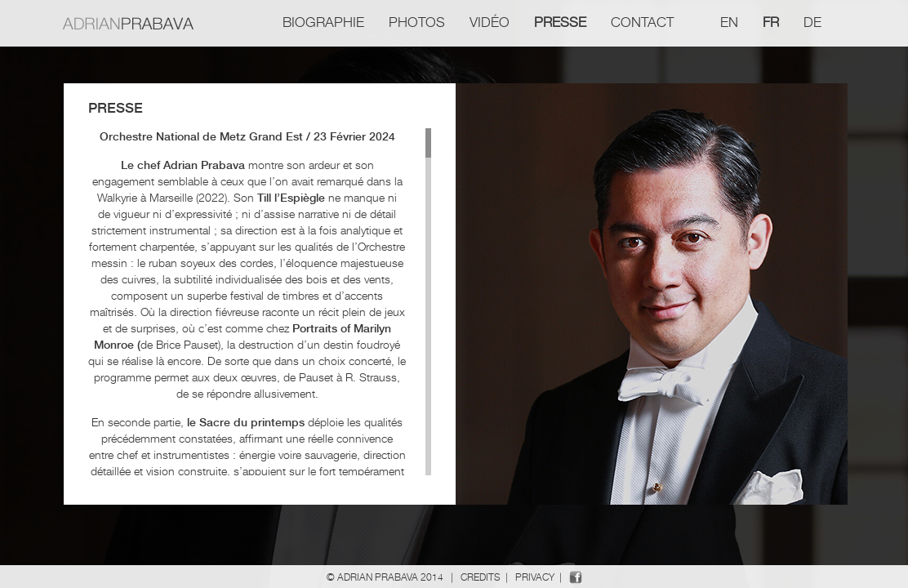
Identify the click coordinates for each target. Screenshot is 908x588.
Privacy (535, 577)
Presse (560, 22)
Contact (642, 22)
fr (771, 22)
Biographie (323, 22)
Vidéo (490, 22)
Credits (481, 577)
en (729, 22)
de (812, 22)
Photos (417, 22)
